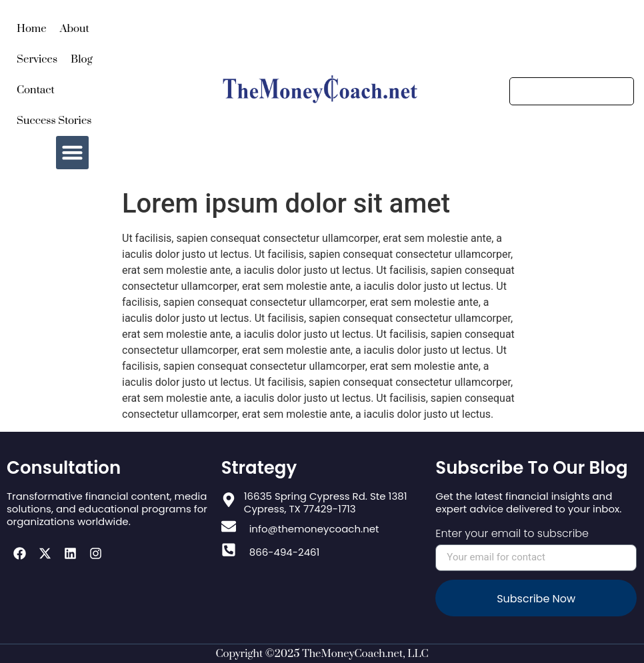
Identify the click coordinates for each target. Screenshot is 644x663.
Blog (82, 59)
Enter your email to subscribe (512, 535)
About (75, 29)
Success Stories (54, 121)
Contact (36, 90)
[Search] (572, 91)
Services (37, 59)
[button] (73, 153)
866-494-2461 (285, 552)
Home (32, 29)
